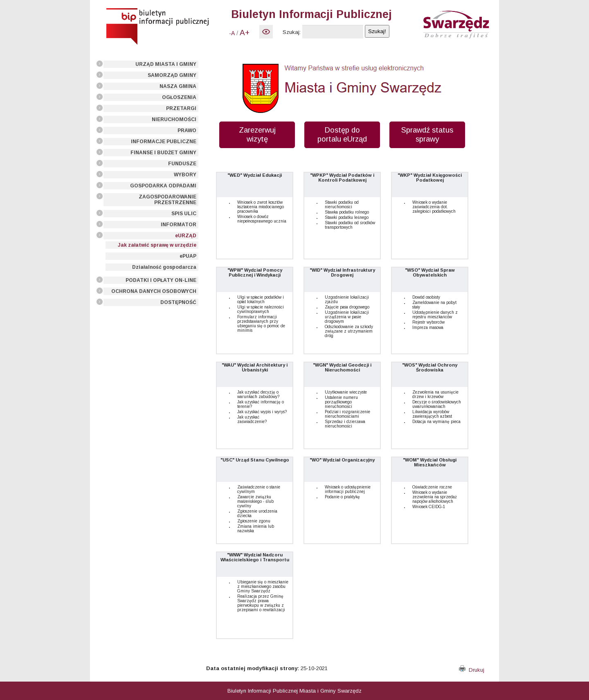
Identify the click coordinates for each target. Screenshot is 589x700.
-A (232, 33)
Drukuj (472, 670)
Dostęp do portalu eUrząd (342, 134)
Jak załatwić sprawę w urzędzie (157, 245)
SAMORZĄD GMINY (172, 75)
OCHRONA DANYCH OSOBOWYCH (154, 291)
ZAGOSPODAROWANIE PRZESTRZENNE (167, 200)
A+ (245, 33)
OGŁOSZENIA (179, 97)
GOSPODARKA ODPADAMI (163, 186)
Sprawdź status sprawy (427, 134)
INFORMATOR (179, 225)
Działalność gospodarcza (164, 267)
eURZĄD (186, 236)
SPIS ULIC (184, 214)
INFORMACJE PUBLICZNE (164, 142)
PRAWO (187, 131)
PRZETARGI (181, 108)
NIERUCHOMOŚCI (174, 119)
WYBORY (185, 175)
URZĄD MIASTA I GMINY (166, 64)
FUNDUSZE (182, 164)
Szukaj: (292, 32)
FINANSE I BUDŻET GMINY (163, 153)
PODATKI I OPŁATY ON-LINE (161, 280)
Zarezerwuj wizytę (257, 134)
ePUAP (188, 256)
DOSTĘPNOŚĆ (178, 302)
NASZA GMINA (178, 86)
